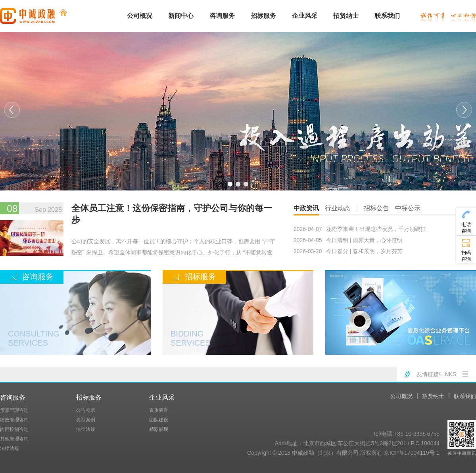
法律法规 (10, 448)
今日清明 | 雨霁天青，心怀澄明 (348, 240)
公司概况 (140, 16)
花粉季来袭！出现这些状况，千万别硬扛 (360, 229)
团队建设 (159, 420)
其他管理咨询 (14, 439)
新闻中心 (181, 16)
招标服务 (263, 16)
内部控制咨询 (14, 429)
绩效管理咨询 (14, 420)
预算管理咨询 (14, 410)
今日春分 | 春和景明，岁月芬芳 (348, 251)
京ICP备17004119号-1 (412, 453)
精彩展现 (159, 429)
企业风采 (305, 16)
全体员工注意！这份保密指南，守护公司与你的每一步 (172, 214)
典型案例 (86, 420)
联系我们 (387, 16)
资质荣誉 (159, 410)
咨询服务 (222, 16)
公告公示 (86, 410)
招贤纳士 (346, 16)
